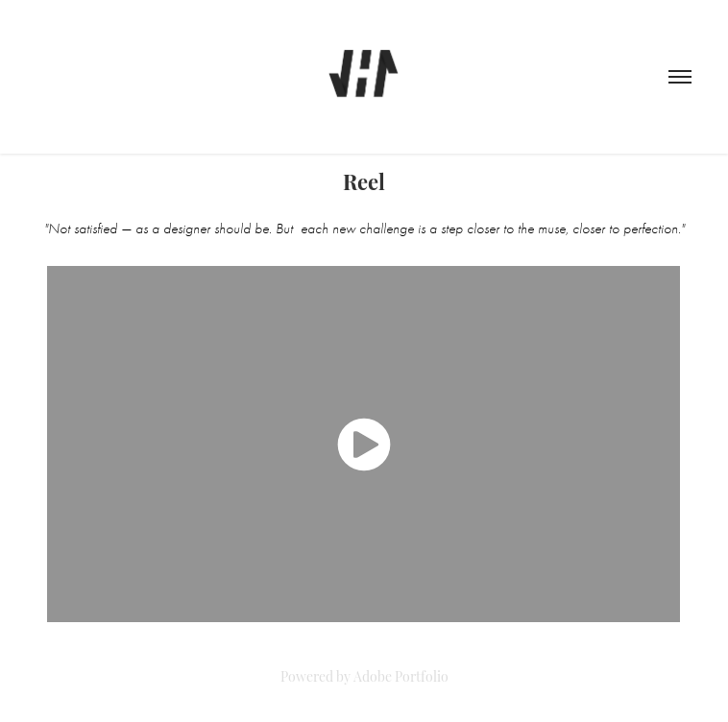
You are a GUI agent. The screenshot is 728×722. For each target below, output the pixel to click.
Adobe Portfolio (401, 675)
